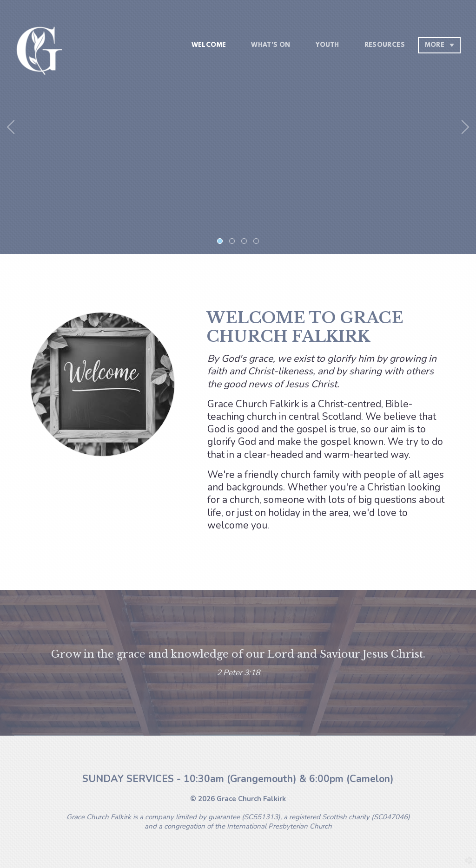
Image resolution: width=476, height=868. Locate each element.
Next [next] (465, 127)
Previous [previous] (11, 127)
